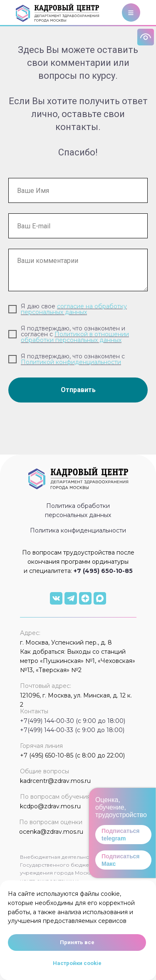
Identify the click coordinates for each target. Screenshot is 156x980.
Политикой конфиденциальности (71, 362)
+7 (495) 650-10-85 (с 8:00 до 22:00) (72, 755)
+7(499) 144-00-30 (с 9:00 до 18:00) (73, 721)
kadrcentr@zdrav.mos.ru (55, 781)
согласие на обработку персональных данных (74, 309)
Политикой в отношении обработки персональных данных (75, 337)
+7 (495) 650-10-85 (103, 571)
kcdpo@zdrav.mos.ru (50, 806)
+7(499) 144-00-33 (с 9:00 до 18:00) (72, 730)
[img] (56, 598)
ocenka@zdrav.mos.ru (51, 832)
